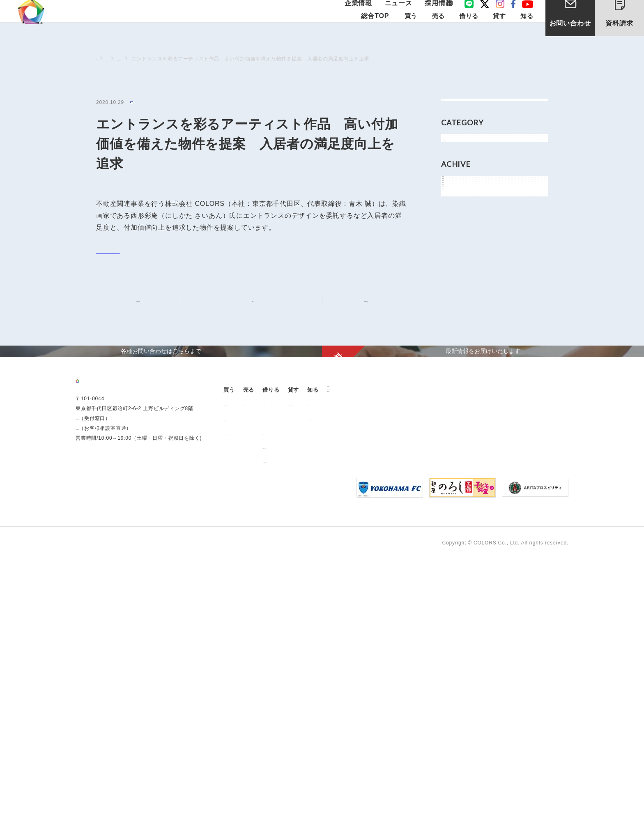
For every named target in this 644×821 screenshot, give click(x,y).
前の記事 (146, 313)
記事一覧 (257, 312)
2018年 (460, 415)
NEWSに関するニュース (175, 59)
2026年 (460, 267)
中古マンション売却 (307, 676)
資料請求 (626, 20)
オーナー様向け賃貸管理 (443, 661)
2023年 (460, 323)
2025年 (460, 286)
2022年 (460, 341)
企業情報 (367, 13)
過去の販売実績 (247, 676)
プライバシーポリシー (102, 805)
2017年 (460, 434)
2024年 (460, 304)
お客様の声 (498, 661)
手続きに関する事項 (209, 805)
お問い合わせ (570, 36)
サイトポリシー (157, 805)
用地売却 (294, 661)
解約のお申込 (365, 704)
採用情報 (436, 13)
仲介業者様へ (365, 676)
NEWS (140, 103)
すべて (459, 108)
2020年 (460, 378)
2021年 (460, 360)
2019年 (460, 397)
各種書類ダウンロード (375, 690)
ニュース (401, 13)
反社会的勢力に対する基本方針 (280, 805)
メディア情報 (468, 215)
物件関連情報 (468, 197)
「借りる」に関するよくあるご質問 (372, 720)
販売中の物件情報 (249, 661)
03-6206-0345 (93, 701)
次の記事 (358, 313)
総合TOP (375, 33)
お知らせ (462, 178)
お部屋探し (362, 661)
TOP (101, 58)
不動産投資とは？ (249, 690)
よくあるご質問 (504, 676)
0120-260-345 (93, 710)
